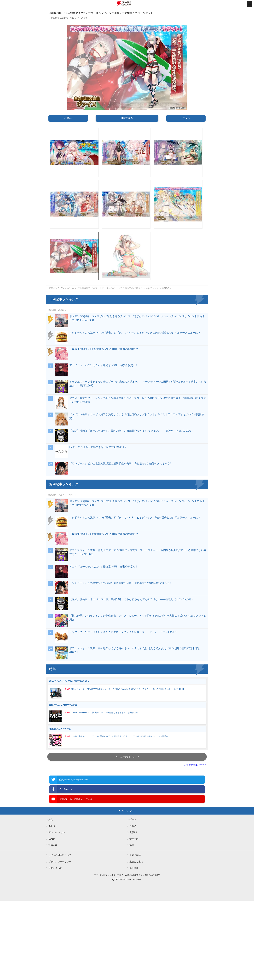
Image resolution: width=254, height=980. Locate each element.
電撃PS (133, 832)
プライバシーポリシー (60, 862)
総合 (51, 819)
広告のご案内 (136, 862)
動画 (132, 845)
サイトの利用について (60, 855)
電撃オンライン (56, 288)
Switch (52, 839)
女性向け (134, 839)
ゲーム (71, 288)
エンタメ (53, 826)
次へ (185, 118)
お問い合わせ (55, 868)
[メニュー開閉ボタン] (250, 4)
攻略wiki (53, 845)
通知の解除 (135, 855)
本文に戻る (127, 118)
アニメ (133, 826)
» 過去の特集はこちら (196, 765)
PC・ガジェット (57, 832)
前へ (69, 118)
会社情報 (134, 868)
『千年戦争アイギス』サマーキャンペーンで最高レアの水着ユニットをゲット (117, 288)
